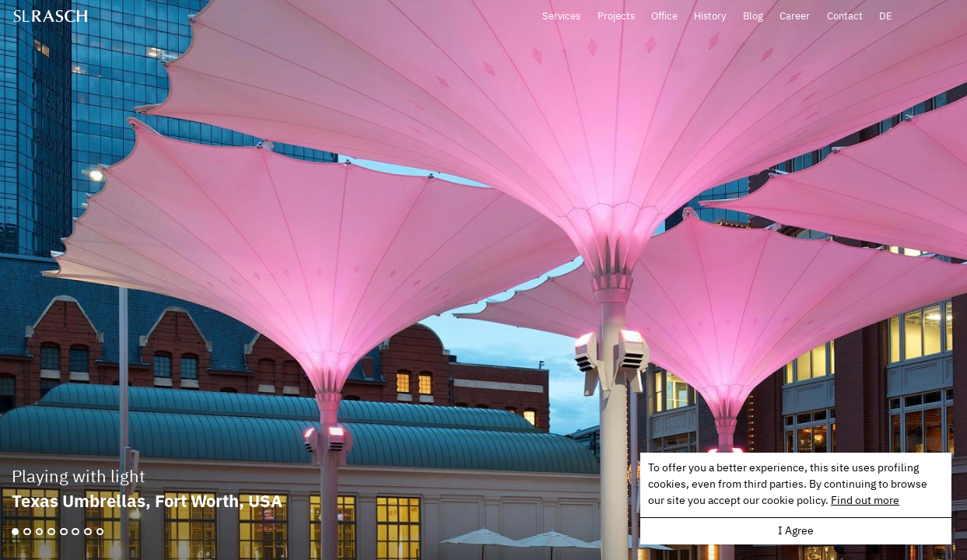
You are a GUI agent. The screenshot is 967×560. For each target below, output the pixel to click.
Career (858, 18)
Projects (678, 18)
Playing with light (79, 478)
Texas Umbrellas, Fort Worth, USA (147, 500)
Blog (815, 18)
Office (727, 18)
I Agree (796, 531)
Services (624, 18)
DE (948, 18)
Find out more (865, 501)
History (773, 18)
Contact (907, 18)
